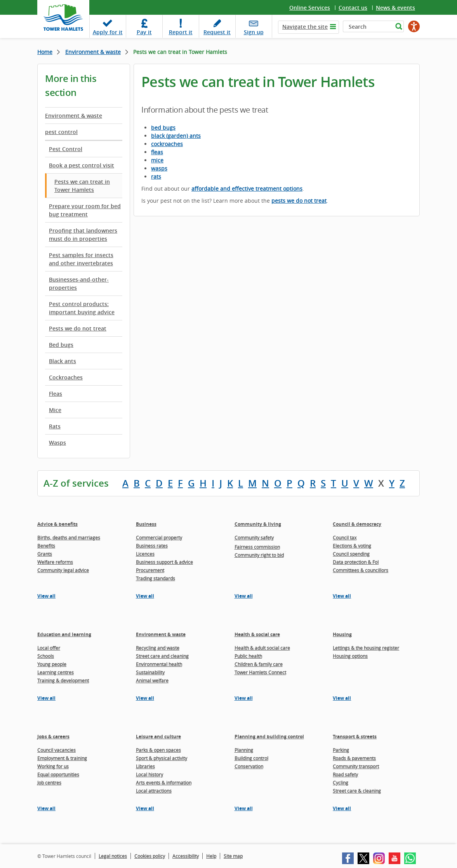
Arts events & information (164, 783)
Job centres (49, 783)
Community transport (356, 766)
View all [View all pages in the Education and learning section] (46, 698)
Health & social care (257, 634)
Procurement (150, 570)
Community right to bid (259, 555)
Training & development (63, 680)
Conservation (249, 766)
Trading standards (156, 578)
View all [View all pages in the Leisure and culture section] (145, 808)
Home (45, 52)
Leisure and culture (158, 737)
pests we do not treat (299, 201)
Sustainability (150, 672)
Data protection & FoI (356, 562)
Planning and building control (269, 737)
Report (181, 32)
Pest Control (66, 149)
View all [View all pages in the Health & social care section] (244, 698)
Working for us (53, 766)
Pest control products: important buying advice (82, 308)
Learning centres (56, 672)
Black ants (63, 361)
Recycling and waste (158, 648)
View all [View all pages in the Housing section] (342, 698)
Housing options (350, 656)
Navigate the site (305, 27)
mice (157, 160)
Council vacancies (56, 750)
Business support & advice (164, 562)
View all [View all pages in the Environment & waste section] (145, 698)
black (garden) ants (176, 136)
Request (217, 32)
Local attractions (154, 791)
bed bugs (163, 128)
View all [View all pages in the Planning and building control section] (244, 808)
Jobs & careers (53, 737)
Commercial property (159, 537)
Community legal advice (63, 570)
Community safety (254, 537)
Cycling (341, 783)
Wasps (57, 443)
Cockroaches (66, 377)
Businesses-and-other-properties (79, 284)
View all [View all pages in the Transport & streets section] (342, 808)
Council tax (345, 537)
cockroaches (167, 144)
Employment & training (62, 758)
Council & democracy (357, 524)
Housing (342, 634)
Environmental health (159, 664)
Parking (341, 750)
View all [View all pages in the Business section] (145, 596)
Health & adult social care (262, 648)
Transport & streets (355, 737)
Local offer (49, 648)
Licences (145, 554)
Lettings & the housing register (366, 648)
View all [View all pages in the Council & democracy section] (342, 596)
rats (156, 177)
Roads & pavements (354, 758)
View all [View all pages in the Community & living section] (244, 596)
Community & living (258, 524)
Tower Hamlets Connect (260, 672)
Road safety (345, 774)
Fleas (56, 394)
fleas (157, 152)
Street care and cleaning (162, 656)
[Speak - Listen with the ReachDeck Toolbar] (414, 26)
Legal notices (113, 856)
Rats (55, 426)
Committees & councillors (361, 570)
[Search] (368, 26)
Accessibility (186, 856)
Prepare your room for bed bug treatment (85, 210)
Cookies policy (150, 856)
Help (211, 856)
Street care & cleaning (357, 791)
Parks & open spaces (158, 750)
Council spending (351, 554)
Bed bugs (61, 345)
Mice (55, 410)
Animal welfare (152, 680)
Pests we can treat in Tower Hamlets (82, 186)
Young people (52, 664)
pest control (61, 132)
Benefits (46, 546)
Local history (149, 774)
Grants (45, 554)
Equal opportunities (58, 774)
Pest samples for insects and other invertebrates (81, 259)
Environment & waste (93, 52)
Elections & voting (352, 546)
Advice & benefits (57, 524)
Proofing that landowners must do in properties (83, 235)
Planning (244, 750)
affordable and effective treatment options (247, 189)
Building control (251, 758)
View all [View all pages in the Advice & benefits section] (46, 596)
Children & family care (259, 664)
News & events (395, 8)
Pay (144, 32)
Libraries (145, 766)
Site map (233, 856)
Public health (248, 656)
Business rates (152, 546)
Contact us (353, 8)
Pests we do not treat (78, 328)
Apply (108, 32)
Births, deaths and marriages (69, 537)
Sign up (254, 32)
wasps (159, 168)
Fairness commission (257, 547)
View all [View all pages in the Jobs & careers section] (46, 808)
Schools (46, 656)
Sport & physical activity (162, 758)
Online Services (310, 8)
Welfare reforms (55, 562)
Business (146, 524)
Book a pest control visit (82, 165)
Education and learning (64, 634)
